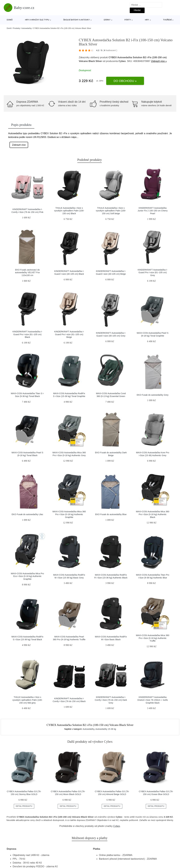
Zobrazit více (19, 145)
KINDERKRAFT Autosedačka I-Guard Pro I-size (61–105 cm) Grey (153, 273)
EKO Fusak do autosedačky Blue (111, 514)
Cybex (117, 826)
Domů (10, 20)
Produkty (16, 28)
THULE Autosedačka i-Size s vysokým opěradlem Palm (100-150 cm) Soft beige (111, 211)
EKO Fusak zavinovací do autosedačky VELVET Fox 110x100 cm (27, 273)
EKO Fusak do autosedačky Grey (153, 395)
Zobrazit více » (159, 61)
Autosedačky (27, 28)
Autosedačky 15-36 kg (106, 729)
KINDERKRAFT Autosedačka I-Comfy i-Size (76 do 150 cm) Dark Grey (111, 700)
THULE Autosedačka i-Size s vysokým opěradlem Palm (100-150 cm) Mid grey (27, 700)
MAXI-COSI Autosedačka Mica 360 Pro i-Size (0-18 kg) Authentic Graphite (69, 514)
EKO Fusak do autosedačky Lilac (27, 514)
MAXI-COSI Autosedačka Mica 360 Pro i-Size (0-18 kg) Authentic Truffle (153, 638)
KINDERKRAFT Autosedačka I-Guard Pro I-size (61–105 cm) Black (27, 334)
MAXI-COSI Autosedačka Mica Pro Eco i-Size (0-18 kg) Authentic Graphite (27, 576)
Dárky (107, 20)
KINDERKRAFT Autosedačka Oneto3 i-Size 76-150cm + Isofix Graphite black (153, 700)
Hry (147, 20)
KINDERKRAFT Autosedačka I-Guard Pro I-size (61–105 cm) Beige (69, 334)
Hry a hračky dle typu (37, 20)
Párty (128, 20)
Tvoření (167, 20)
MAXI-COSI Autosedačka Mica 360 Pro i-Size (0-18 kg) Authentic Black (153, 514)
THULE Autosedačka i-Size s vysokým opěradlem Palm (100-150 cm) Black (69, 211)
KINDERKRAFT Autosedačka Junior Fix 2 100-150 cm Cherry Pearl (153, 211)
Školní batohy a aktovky (76, 20)
